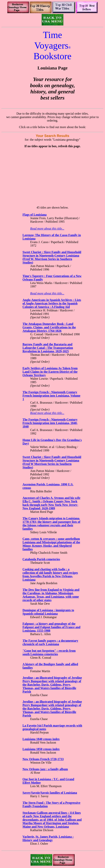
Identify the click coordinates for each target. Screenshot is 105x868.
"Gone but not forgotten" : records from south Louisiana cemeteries (49, 652)
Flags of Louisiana (34, 215)
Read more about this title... (47, 229)
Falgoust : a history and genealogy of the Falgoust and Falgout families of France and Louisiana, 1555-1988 (51, 627)
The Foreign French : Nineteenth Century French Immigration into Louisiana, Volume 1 (51, 396)
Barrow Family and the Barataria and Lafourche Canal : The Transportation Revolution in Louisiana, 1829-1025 (48, 348)
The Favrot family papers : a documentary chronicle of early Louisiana (50, 642)
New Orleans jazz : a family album (45, 769)
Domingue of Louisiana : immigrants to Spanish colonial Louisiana (48, 612)
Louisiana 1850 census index (41, 749)
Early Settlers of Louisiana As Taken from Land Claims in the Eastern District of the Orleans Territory (50, 372)
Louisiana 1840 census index (41, 739)
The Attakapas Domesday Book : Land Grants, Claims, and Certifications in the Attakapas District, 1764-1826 (49, 327)
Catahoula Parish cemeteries (41, 559)
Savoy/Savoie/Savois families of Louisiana (50, 793)
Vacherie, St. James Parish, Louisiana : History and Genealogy (48, 838)
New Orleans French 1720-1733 (43, 759)
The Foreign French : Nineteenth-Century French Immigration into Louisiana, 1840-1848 (50, 423)
